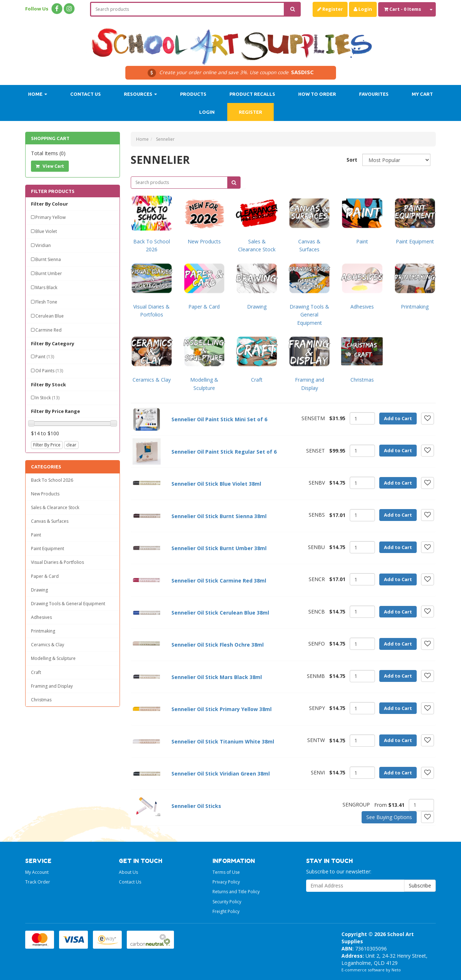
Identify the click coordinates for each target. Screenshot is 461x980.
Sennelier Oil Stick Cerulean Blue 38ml (220, 613)
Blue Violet (46, 231)
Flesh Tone (46, 302)
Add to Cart (398, 418)
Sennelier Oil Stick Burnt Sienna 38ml (219, 516)
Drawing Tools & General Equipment (68, 604)
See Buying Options (389, 817)
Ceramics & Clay (48, 645)
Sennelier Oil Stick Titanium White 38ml (223, 741)
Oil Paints (49, 371)
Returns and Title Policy (236, 892)
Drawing (39, 590)
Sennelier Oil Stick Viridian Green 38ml (221, 774)
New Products (45, 494)
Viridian (43, 245)
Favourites (374, 94)
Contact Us (86, 94)
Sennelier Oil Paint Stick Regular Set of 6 (224, 452)
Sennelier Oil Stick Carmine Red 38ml (219, 581)
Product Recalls (252, 94)
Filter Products (53, 191)
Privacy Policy (226, 882)
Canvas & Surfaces (50, 521)
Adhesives (41, 617)
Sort (352, 160)
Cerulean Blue (50, 316)
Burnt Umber (49, 273)
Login (363, 9)
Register (330, 9)
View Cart (50, 166)
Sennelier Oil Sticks (196, 806)
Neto (396, 970)
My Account (37, 872)
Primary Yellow (50, 217)
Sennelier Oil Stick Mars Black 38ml (217, 677)
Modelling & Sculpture (53, 658)
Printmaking (43, 631)
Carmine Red (48, 330)
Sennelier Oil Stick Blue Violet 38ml (216, 484)
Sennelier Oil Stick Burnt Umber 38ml (219, 548)
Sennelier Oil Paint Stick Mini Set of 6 (219, 419)
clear (71, 445)
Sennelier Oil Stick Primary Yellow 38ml (221, 709)
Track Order (38, 882)
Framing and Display (52, 686)
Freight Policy (226, 911)
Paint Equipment (48, 549)
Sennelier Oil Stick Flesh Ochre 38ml (218, 645)
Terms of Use (226, 872)
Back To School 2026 (52, 480)
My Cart (422, 94)
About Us (128, 872)
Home (38, 94)
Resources (140, 94)
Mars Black (46, 287)
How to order (317, 94)
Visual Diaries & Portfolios (57, 562)
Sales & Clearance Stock (55, 507)
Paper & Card (45, 576)
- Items (402, 9)
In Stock (47, 398)
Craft (36, 672)
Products (193, 94)
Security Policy (227, 902)
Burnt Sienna (48, 259)
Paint (45, 357)
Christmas (41, 700)
